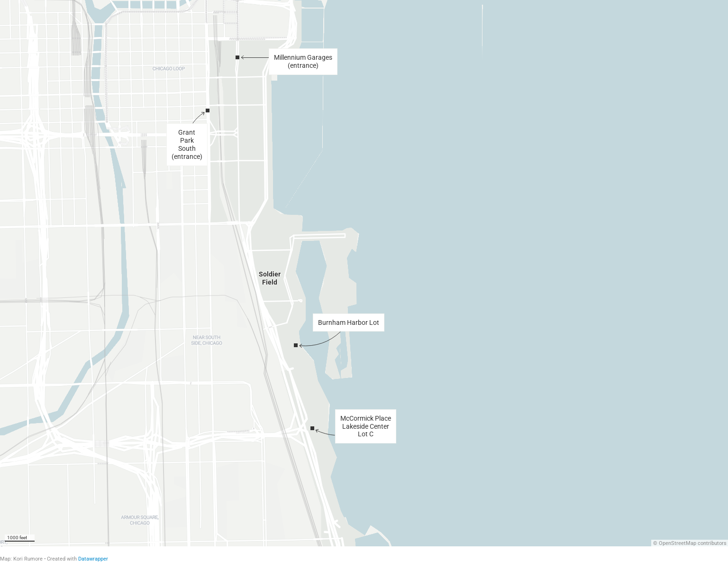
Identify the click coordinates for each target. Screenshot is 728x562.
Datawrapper (93, 559)
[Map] (364, 273)
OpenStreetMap (678, 543)
